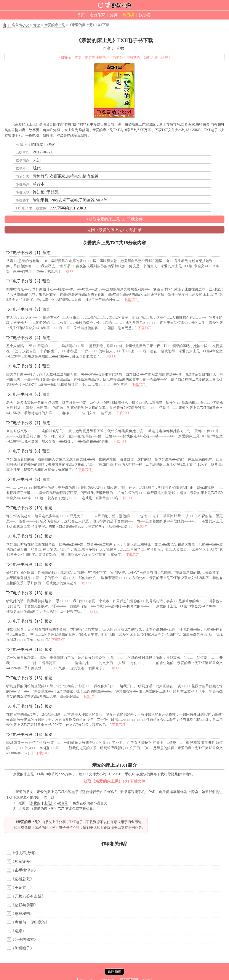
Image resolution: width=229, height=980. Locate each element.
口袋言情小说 (19, 25)
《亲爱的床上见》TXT (47, 809)
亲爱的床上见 (55, 25)
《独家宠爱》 (22, 862)
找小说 (145, 15)
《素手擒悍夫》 (24, 870)
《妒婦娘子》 (22, 948)
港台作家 (97, 15)
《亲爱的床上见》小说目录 (47, 803)
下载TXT (69, 271)
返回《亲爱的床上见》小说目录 (114, 230)
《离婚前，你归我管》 (30, 922)
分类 (114, 15)
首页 (81, 15)
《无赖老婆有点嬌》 (28, 896)
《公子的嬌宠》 (24, 940)
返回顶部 (115, 972)
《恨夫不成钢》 (24, 853)
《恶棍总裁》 (22, 879)
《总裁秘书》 (22, 914)
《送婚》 (18, 931)
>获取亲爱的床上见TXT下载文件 (114, 219)
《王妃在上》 (22, 888)
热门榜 (128, 15)
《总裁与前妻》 (24, 905)
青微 (37, 25)
